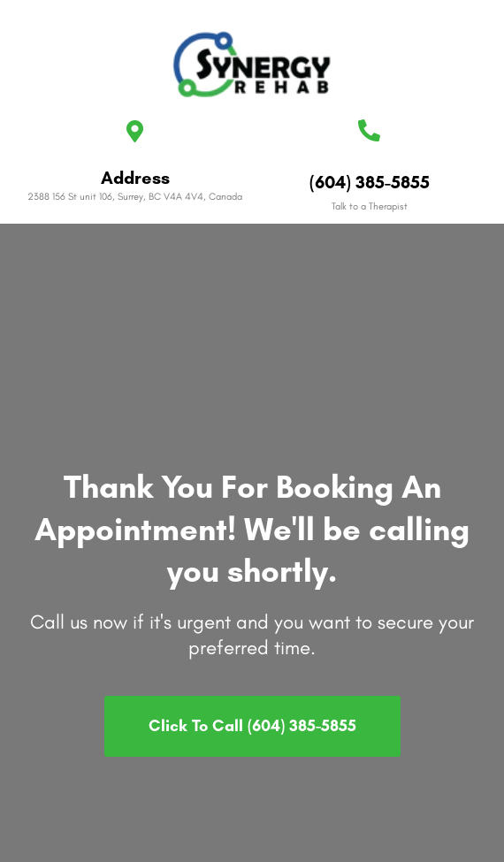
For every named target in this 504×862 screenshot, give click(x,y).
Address (135, 178)
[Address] (135, 131)
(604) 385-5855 (370, 182)
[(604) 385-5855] (369, 130)
